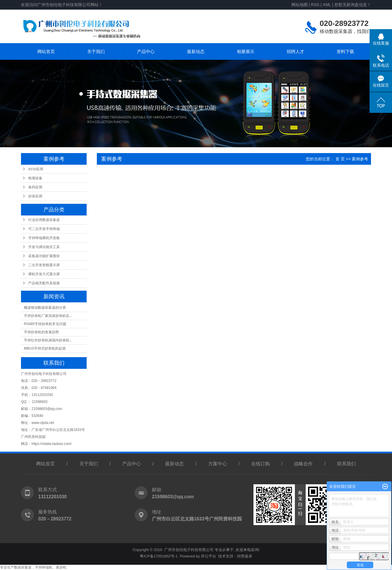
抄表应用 (35, 196)
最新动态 (196, 51)
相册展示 (246, 51)
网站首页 (46, 51)
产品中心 (146, 51)
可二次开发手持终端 (44, 229)
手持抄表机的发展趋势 (41, 332)
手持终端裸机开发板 (44, 238)
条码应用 (35, 187)
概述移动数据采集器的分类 (45, 308)
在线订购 (260, 464)
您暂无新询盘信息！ (353, 5)
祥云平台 (209, 556)
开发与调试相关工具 (44, 247)
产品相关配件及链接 (44, 283)
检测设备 (35, 178)
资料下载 (345, 51)
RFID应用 (36, 169)
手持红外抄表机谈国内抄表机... (48, 340)
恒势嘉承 (245, 556)
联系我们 (346, 464)
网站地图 (300, 5)
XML (327, 5)
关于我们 (96, 51)
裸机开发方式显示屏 (44, 274)
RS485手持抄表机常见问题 (45, 324)
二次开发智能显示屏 (44, 265)
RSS (315, 5)
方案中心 (218, 464)
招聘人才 (295, 51)
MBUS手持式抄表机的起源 (45, 348)
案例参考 (360, 159)
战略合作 (303, 464)
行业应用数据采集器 (44, 220)
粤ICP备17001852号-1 (159, 556)
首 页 (340, 159)
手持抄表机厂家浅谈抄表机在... (48, 316)
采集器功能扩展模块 (44, 256)
